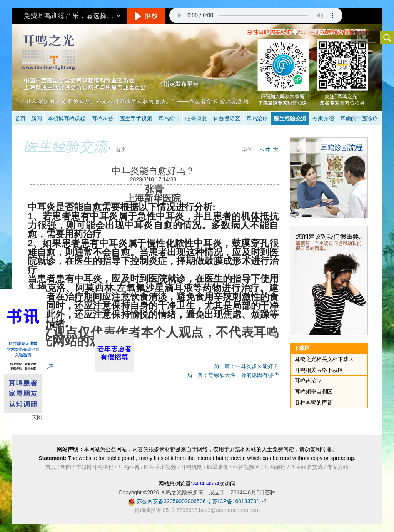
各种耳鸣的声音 (314, 402)
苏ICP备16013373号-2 (239, 501)
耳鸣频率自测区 (314, 391)
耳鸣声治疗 (308, 381)
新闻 (37, 119)
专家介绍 (323, 119)
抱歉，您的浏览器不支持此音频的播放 (256, 15)
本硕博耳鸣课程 (67, 119)
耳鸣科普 (103, 119)
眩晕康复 (196, 119)
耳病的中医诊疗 (359, 119)
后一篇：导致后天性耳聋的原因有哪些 (233, 375)
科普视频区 (227, 119)
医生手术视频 (136, 119)
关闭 (37, 417)
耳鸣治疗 (257, 119)
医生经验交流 (290, 119)
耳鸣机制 (169, 119)
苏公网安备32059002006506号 (174, 501)
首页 (20, 119)
